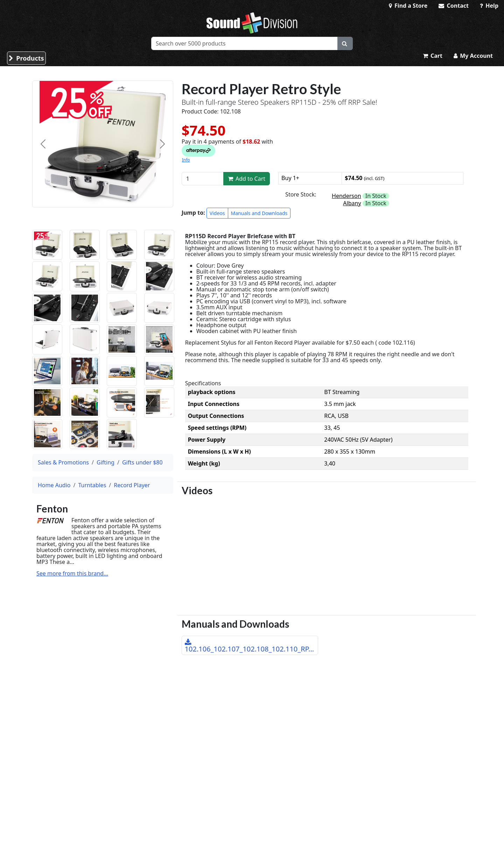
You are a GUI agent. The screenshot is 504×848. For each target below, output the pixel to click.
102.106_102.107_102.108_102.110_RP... (250, 646)
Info (186, 160)
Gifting (106, 462)
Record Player (132, 485)
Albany (352, 203)
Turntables (92, 485)
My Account (473, 56)
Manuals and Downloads (259, 213)
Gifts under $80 (142, 462)
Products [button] (26, 58)
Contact (454, 6)
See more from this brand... (72, 574)
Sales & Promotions (63, 462)
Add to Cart (247, 179)
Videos (217, 213)
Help (489, 6)
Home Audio (54, 485)
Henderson (346, 196)
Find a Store (408, 6)
